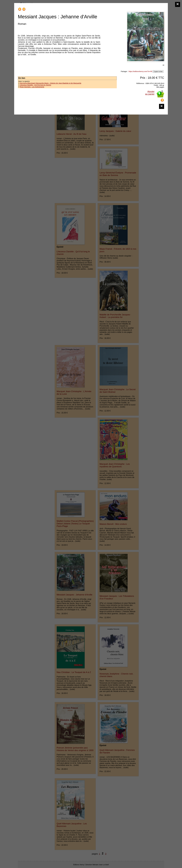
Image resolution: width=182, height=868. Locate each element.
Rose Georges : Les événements (32, 87)
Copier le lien (158, 71)
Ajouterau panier (150, 93)
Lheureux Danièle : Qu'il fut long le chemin (35, 85)
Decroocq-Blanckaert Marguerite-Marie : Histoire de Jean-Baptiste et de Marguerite (50, 83)
